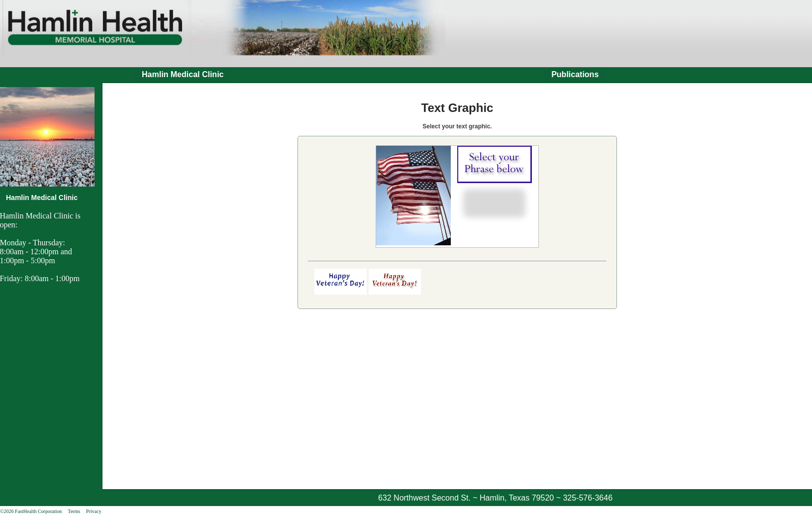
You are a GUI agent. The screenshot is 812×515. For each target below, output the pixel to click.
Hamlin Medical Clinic (183, 74)
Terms (74, 511)
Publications (575, 74)
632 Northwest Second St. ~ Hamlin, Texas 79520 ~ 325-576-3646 (495, 498)
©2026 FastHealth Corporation (31, 511)
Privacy (94, 511)
